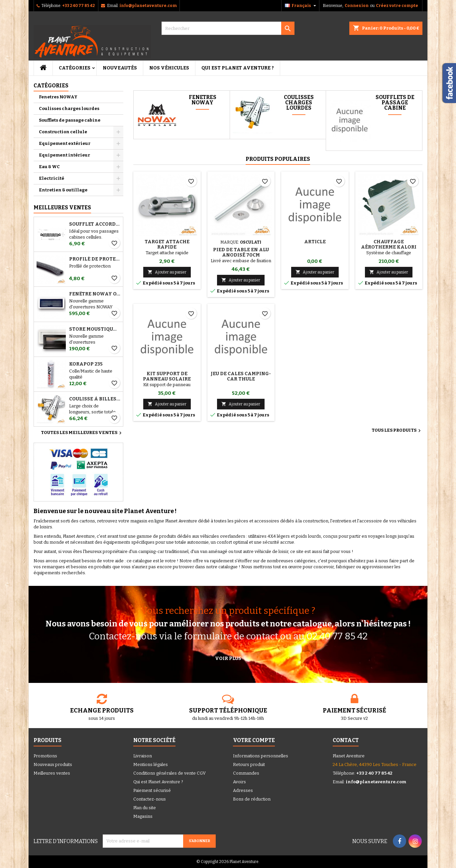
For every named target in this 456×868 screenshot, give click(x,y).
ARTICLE (315, 242)
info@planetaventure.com (148, 6)
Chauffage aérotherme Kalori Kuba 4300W (389, 247)
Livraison (143, 756)
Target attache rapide (167, 244)
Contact (346, 740)
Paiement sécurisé (152, 790)
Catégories (75, 68)
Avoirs (239, 782)
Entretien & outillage (63, 190)
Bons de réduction (252, 799)
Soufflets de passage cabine (70, 120)
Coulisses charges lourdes (69, 108)
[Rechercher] (228, 28)
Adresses (243, 790)
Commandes (246, 773)
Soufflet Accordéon (95, 224)
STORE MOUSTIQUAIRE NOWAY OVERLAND (95, 329)
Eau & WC (49, 167)
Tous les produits (397, 431)
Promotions (45, 756)
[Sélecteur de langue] (301, 6)
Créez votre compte (397, 6)
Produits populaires (278, 159)
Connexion (357, 6)
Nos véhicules (169, 68)
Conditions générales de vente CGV (170, 773)
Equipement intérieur (64, 155)
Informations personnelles (261, 756)
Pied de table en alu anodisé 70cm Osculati (241, 255)
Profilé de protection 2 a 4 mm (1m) (95, 259)
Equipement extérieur (65, 143)
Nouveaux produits (53, 764)
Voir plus (228, 658)
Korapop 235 (86, 364)
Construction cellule (63, 132)
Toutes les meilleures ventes (82, 433)
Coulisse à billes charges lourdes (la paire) (95, 399)
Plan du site (145, 808)
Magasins (143, 816)
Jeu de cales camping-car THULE (241, 376)
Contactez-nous (150, 799)
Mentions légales (151, 764)
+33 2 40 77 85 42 (78, 6)
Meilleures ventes (52, 773)
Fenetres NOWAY (58, 97)
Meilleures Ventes (62, 208)
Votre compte (254, 740)
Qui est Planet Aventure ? (238, 68)
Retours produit (249, 764)
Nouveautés (120, 68)
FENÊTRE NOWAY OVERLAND (95, 294)
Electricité (52, 178)
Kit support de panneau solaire (167, 376)
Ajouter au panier (167, 272)
